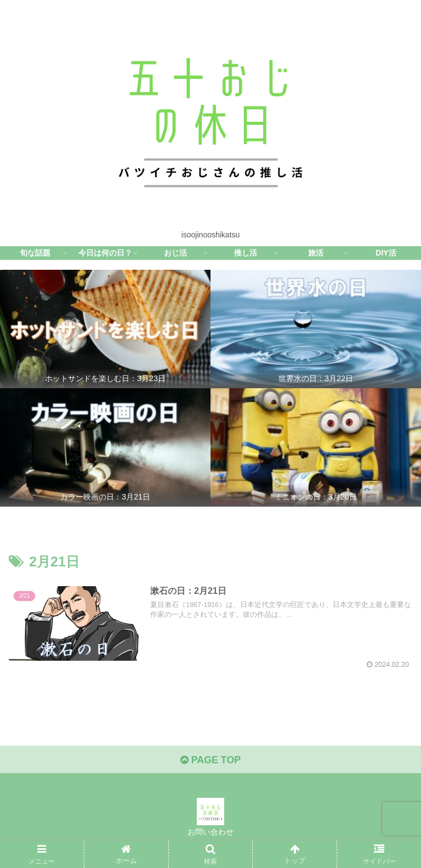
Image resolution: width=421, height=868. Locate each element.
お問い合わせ (210, 832)
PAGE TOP (210, 761)
